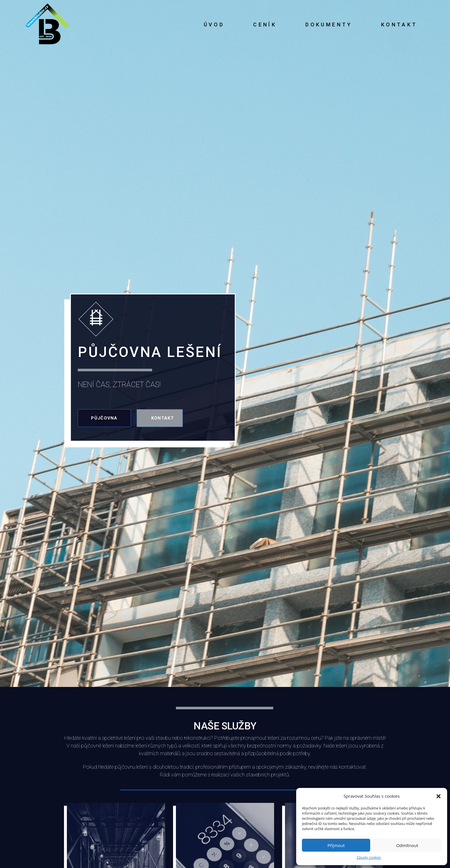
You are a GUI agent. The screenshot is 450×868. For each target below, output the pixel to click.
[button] (439, 796)
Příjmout (336, 845)
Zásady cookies (369, 858)
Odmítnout (407, 845)
